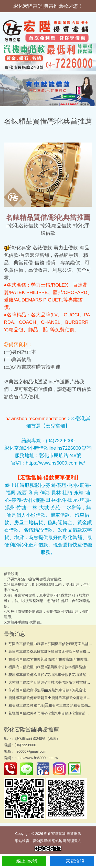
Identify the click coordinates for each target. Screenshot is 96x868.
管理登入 (74, 841)
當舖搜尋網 (42, 841)
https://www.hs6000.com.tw (36, 758)
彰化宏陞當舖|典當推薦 (31, 729)
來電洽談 (72, 861)
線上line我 (24, 861)
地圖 (53, 739)
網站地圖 (59, 841)
